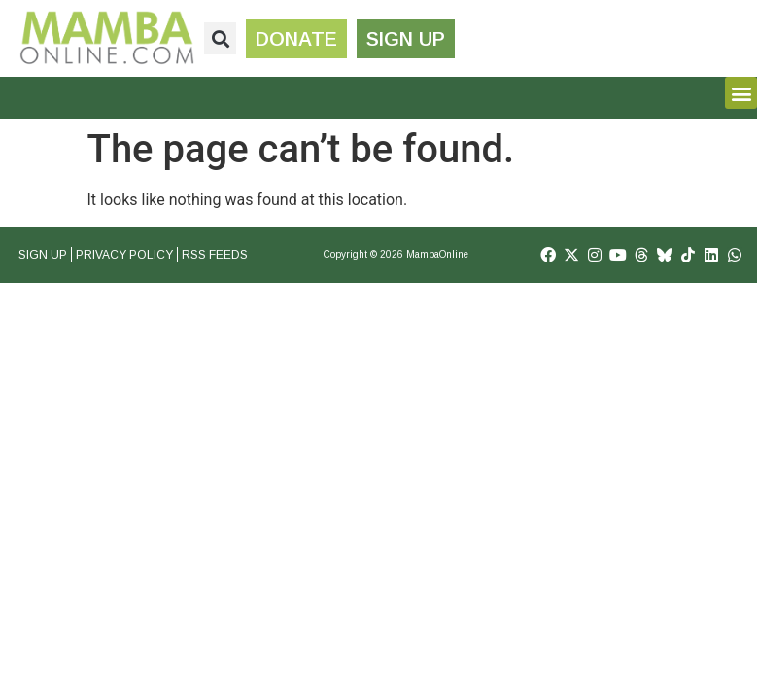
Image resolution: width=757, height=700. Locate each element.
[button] (220, 38)
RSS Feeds (215, 255)
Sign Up (43, 255)
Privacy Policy (124, 255)
